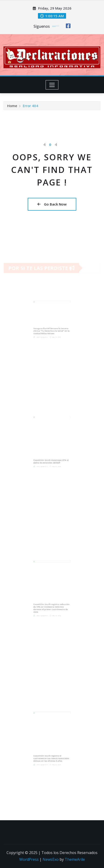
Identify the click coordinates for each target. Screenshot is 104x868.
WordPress (29, 859)
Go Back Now (52, 204)
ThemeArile (75, 859)
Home (12, 107)
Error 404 (30, 107)
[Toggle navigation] (52, 85)
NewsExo (51, 859)
